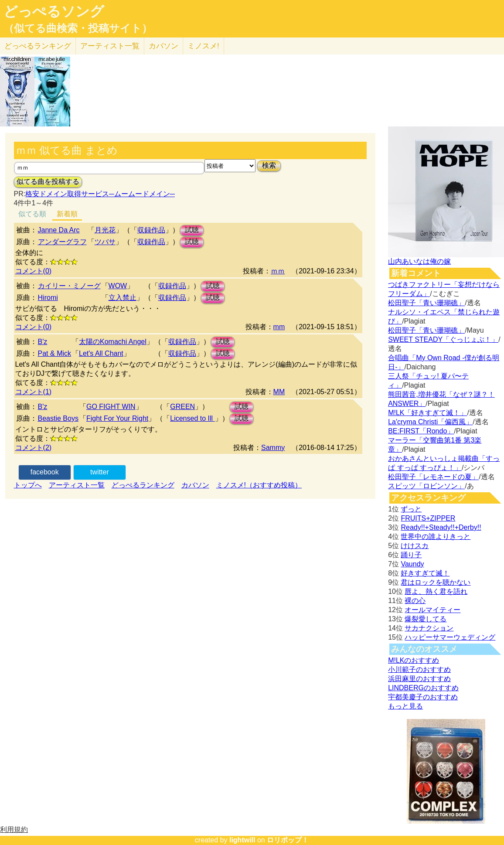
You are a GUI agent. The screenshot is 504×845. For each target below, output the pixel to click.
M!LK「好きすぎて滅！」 (427, 413)
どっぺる (38, 46)
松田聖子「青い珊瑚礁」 (426, 303)
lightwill (242, 840)
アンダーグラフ (62, 242)
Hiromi (48, 298)
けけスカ (415, 546)
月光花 (105, 230)
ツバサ (105, 242)
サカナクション (429, 628)
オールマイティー (432, 610)
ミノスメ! (203, 46)
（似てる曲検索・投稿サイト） (78, 28)
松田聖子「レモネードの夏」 (433, 477)
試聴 (192, 230)
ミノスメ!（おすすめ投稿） (259, 485)
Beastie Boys (58, 418)
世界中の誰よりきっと (436, 537)
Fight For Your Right (117, 418)
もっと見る (405, 706)
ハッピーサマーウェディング (450, 637)
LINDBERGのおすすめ (423, 688)
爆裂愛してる (426, 619)
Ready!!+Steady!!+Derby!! (441, 527)
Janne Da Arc (59, 230)
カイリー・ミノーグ (69, 286)
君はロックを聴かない (436, 582)
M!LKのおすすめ (414, 660)
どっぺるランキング (143, 485)
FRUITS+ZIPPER (428, 518)
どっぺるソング (54, 11)
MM (279, 392)
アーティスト (110, 46)
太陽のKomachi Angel (113, 342)
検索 (269, 165)
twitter (100, 472)
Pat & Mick (54, 353)
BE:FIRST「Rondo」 (421, 431)
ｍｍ (278, 271)
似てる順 (32, 214)
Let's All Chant (101, 353)
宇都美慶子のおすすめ (423, 697)
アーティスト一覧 (77, 485)
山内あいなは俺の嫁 (419, 261)
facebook (45, 472)
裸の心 (415, 601)
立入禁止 (123, 298)
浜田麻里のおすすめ (419, 679)
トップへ (28, 485)
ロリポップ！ (288, 840)
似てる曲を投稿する (48, 182)
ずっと (411, 509)
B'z (43, 342)
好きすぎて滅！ (425, 573)
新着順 (67, 214)
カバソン (163, 46)
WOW (118, 286)
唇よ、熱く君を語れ (436, 591)
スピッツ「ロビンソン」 (426, 486)
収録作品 (151, 230)
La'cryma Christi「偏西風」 (430, 422)
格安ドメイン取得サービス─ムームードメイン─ (100, 194)
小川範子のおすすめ (419, 670)
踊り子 (411, 555)
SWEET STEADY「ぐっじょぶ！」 (443, 339)
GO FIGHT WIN (111, 407)
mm (279, 327)
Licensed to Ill (192, 418)
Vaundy (412, 564)
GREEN (182, 407)
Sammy (273, 448)
